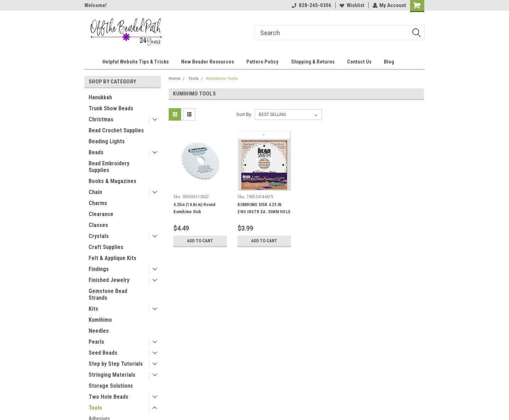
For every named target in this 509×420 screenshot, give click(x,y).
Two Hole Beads (108, 397)
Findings (99, 269)
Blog (389, 62)
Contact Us (359, 62)
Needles (99, 331)
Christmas (101, 119)
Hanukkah (100, 97)
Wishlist (352, 5)
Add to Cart (200, 241)
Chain (95, 192)
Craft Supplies (106, 247)
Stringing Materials (112, 375)
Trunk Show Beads (111, 108)
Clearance (101, 214)
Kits (93, 309)
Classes (98, 225)
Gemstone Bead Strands (108, 294)
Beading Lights (107, 141)
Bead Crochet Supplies (116, 130)
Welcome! (96, 5)
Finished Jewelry (109, 280)
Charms (98, 203)
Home (175, 79)
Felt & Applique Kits (113, 258)
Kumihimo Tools (222, 79)
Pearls (96, 342)
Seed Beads (103, 353)
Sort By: (244, 114)
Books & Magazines (113, 181)
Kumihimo (100, 320)
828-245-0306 (311, 5)
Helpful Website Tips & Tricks (136, 62)
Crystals (99, 236)
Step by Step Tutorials (116, 364)
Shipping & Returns (313, 62)
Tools (95, 408)
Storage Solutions (111, 386)
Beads (96, 152)
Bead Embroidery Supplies (109, 167)
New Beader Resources (208, 62)
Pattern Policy (262, 62)
